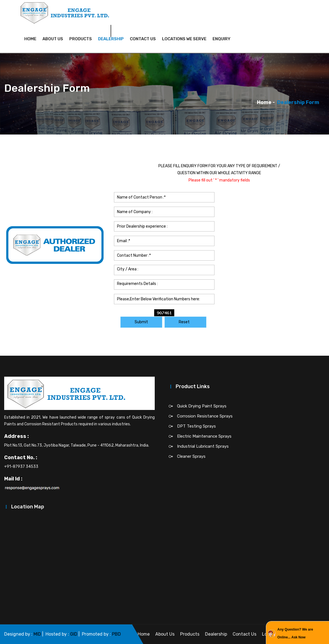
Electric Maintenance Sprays (204, 436)
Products (81, 39)
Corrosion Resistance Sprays (205, 416)
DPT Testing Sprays (196, 426)
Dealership (111, 39)
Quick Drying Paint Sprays (202, 406)
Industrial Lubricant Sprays (203, 446)
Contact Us (143, 39)
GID (74, 634)
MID (37, 634)
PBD (116, 634)
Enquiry (221, 39)
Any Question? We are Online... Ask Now (295, 633)
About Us (53, 39)
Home (30, 39)
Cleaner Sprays (191, 456)
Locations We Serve (184, 39)
